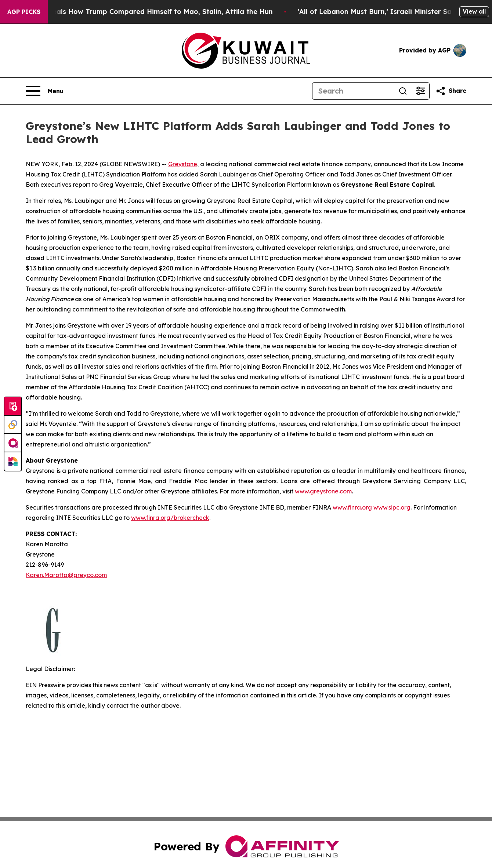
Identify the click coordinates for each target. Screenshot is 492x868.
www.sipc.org (392, 507)
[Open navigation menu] (45, 91)
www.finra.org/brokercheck (170, 518)
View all (474, 11)
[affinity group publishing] (13, 443)
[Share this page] (451, 91)
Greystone (183, 164)
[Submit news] (13, 406)
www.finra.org (352, 507)
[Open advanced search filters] (420, 91)
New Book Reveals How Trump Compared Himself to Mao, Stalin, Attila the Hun (146, 12)
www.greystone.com (323, 491)
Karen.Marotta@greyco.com (66, 575)
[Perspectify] (13, 425)
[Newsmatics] (13, 462)
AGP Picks (24, 12)
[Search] (353, 91)
